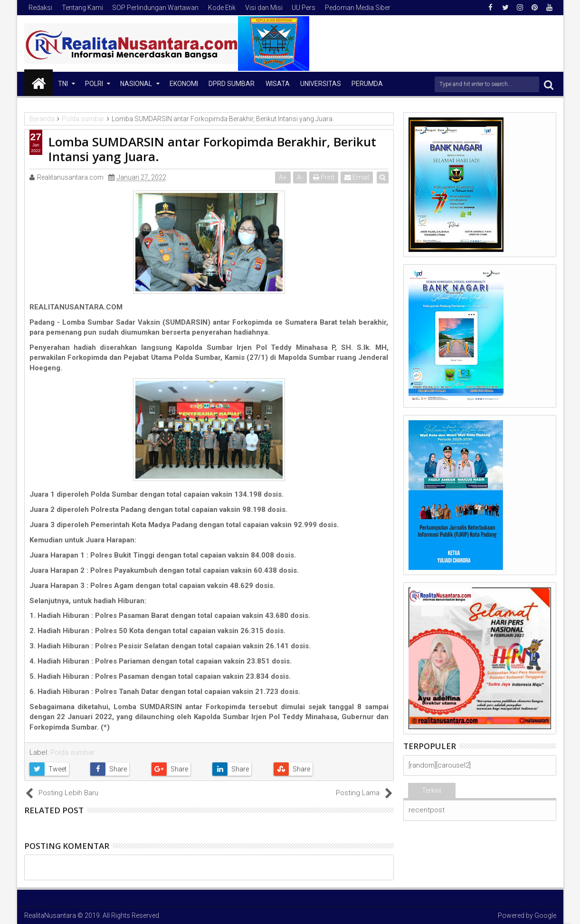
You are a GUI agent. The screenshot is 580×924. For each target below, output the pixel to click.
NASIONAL (136, 84)
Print (324, 177)
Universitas (321, 84)
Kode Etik (222, 8)
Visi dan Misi (264, 8)
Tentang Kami (82, 8)
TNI (63, 84)
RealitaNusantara (50, 915)
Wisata (278, 84)
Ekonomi (184, 84)
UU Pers (304, 8)
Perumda (367, 84)
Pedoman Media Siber (358, 8)
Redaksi (40, 8)
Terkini (432, 790)
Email (357, 177)
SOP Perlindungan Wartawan (155, 8)
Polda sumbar (72, 752)
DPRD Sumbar (232, 84)
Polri (94, 84)
